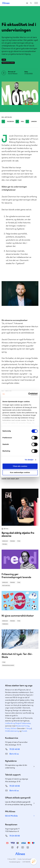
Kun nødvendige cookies (20, 473)
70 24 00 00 (15, 836)
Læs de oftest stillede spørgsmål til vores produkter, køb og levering (18, 803)
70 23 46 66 (15, 786)
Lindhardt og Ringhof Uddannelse (18, 723)
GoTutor (14, 728)
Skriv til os (14, 754)
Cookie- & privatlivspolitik (25, 859)
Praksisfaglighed (8, 63)
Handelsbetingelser (15, 862)
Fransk (13, 541)
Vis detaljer (29, 460)
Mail (20, 121)
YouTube (23, 847)
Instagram (12, 847)
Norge (29, 728)
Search (31, 3)
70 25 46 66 (15, 749)
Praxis (7, 728)
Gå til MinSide (11, 816)
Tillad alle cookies (20, 466)
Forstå (24, 731)
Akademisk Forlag (23, 726)
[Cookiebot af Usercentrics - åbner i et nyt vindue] (28, 394)
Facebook (8, 121)
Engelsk (5, 541)
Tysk (4, 60)
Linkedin (31, 121)
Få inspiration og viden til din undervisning (16, 766)
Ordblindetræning (12, 731)
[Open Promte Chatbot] (33, 861)
